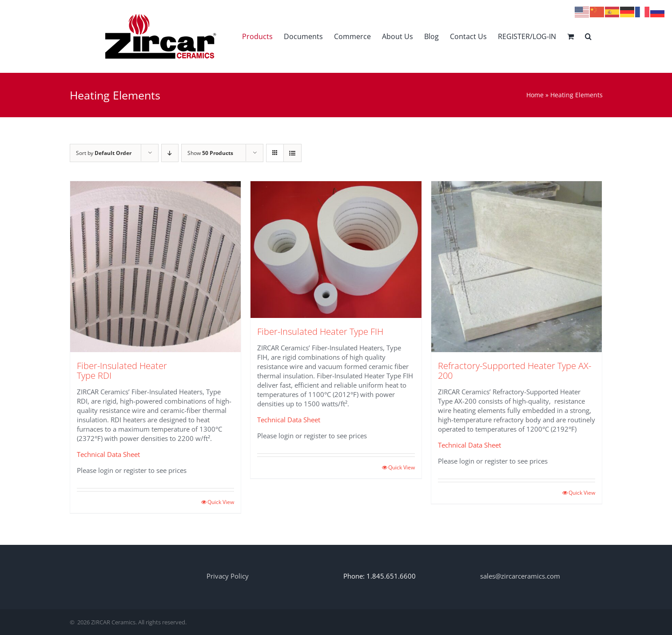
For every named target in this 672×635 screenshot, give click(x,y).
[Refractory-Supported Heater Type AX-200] (517, 267)
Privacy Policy (228, 576)
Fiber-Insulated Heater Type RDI (122, 371)
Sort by (104, 153)
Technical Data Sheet (108, 454)
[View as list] (292, 153)
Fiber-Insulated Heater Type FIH (320, 331)
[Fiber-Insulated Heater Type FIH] (336, 250)
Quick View (221, 502)
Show (210, 153)
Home (535, 95)
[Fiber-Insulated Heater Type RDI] (156, 267)
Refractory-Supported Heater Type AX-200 (515, 371)
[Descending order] (170, 153)
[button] (588, 36)
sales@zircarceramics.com (520, 576)
